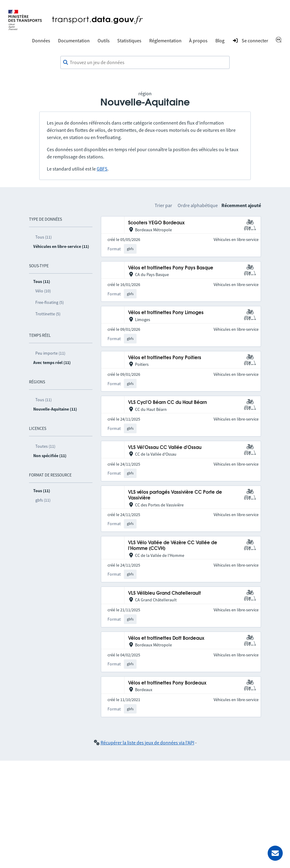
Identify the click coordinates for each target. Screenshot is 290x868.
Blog (220, 41)
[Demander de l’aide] (275, 853)
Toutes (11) (45, 446)
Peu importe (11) (50, 353)
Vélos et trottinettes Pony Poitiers (165, 358)
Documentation (74, 41)
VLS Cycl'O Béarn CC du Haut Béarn (168, 403)
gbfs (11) (43, 500)
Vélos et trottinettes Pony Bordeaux (167, 683)
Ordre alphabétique (198, 205)
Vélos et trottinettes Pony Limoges (166, 313)
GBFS (102, 169)
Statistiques (129, 41)
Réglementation (165, 41)
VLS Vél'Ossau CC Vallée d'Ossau (165, 448)
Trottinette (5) (48, 314)
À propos (198, 41)
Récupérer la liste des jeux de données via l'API (147, 743)
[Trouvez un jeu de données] (145, 63)
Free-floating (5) (50, 302)
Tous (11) (43, 237)
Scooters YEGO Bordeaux (156, 223)
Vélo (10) (43, 291)
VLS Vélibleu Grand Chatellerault (164, 593)
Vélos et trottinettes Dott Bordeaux (166, 638)
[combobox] (145, 63)
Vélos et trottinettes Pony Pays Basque (171, 268)
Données (41, 41)
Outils (104, 41)
